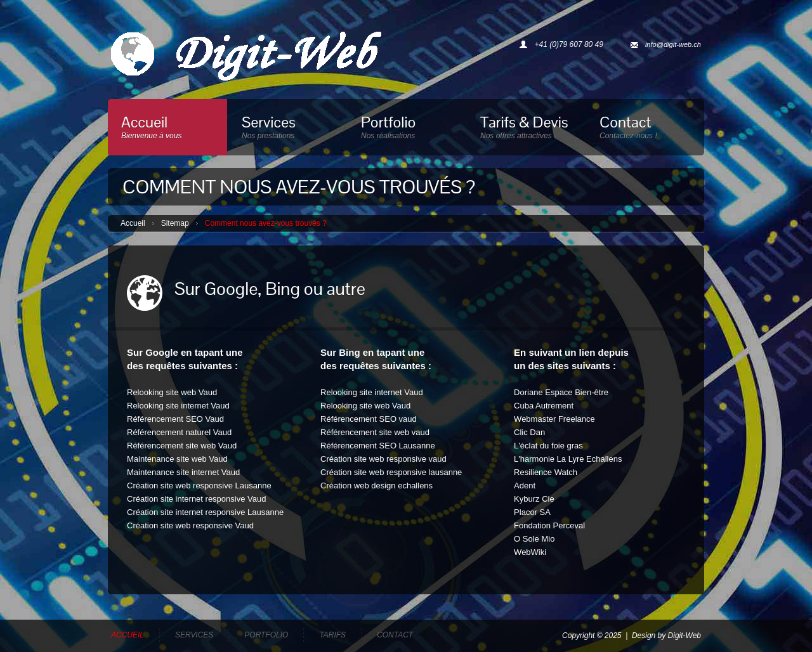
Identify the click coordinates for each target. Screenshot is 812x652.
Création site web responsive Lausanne (199, 486)
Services (287, 130)
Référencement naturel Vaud (179, 432)
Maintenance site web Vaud (177, 459)
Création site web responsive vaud (383, 459)
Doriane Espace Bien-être (561, 392)
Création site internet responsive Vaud (196, 499)
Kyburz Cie (534, 499)
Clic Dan (529, 432)
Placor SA (532, 512)
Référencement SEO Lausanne (378, 446)
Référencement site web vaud (375, 432)
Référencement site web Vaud (182, 446)
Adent (525, 486)
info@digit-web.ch (673, 44)
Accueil (167, 130)
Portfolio (407, 130)
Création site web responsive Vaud (190, 525)
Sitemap (175, 223)
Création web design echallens (377, 486)
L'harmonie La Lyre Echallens (568, 459)
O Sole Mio (534, 539)
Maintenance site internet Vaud (183, 472)
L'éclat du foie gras (548, 446)
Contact (645, 130)
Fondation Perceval (549, 525)
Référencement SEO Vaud (175, 419)
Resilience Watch (546, 472)
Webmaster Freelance (554, 419)
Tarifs (332, 635)
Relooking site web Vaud (172, 392)
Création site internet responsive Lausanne (205, 512)
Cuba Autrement (544, 406)
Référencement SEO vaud (369, 419)
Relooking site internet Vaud (178, 406)
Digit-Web (684, 636)
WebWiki (530, 552)
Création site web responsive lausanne (391, 472)
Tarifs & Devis (526, 130)
